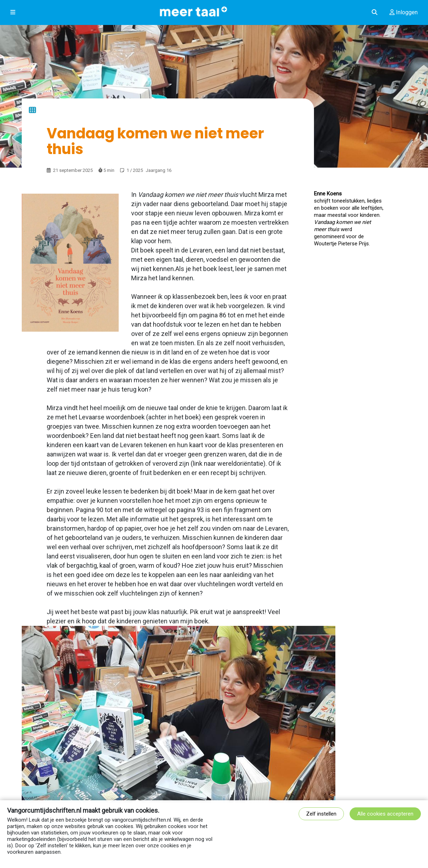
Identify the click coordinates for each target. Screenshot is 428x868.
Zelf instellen (321, 814)
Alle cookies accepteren (385, 814)
